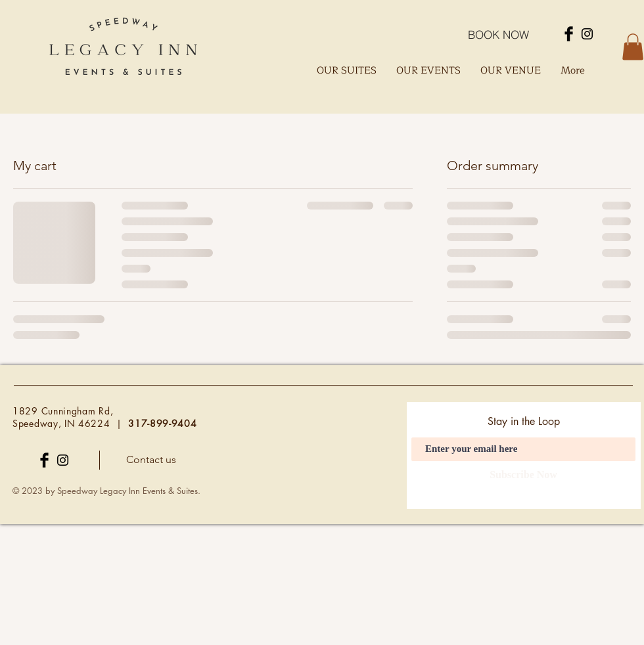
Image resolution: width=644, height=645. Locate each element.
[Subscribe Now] (523, 476)
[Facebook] (569, 34)
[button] (633, 47)
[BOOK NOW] (498, 34)
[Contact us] (151, 460)
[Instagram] (587, 34)
